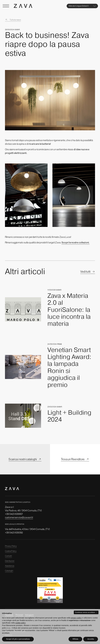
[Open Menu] (6, 6)
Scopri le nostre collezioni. (76, 242)
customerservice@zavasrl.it (19, 517)
